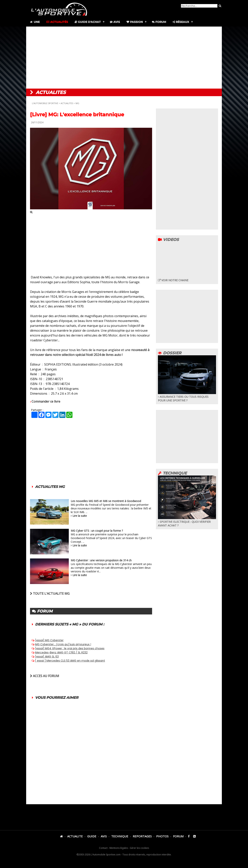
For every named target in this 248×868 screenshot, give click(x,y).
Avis (115, 22)
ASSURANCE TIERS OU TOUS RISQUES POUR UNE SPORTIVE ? (187, 397)
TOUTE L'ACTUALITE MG (50, 594)
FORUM (178, 836)
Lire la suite (80, 516)
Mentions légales (119, 848)
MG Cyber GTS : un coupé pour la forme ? (97, 531)
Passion (135, 22)
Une (35, 22)
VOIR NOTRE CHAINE (173, 280)
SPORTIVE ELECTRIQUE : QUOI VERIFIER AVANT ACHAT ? (187, 522)
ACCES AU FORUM (45, 676)
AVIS (104, 836)
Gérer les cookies (139, 848)
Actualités (57, 22)
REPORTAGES (142, 836)
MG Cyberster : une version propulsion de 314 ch (101, 560)
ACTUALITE (75, 836)
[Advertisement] (124, 58)
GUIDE (92, 836)
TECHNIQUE (120, 836)
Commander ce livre (46, 401)
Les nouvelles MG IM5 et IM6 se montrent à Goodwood (106, 501)
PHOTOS (162, 836)
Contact (103, 848)
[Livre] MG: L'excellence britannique (77, 115)
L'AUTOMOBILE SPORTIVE (45, 103)
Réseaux (181, 22)
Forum (159, 22)
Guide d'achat (88, 22)
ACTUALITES (67, 103)
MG (77, 103)
